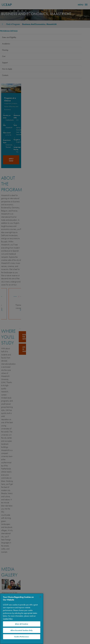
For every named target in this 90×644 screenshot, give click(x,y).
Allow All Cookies (22, 624)
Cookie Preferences (22, 637)
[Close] (40, 597)
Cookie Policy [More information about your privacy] (8, 619)
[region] (22, 619)
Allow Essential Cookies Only (22, 630)
